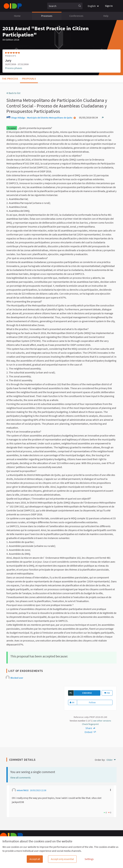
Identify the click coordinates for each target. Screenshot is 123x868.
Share (90, 728)
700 (108, 693)
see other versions (102, 721)
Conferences (76, 16)
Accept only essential (62, 859)
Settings (89, 859)
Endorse (91, 693)
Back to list (13, 93)
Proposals (29, 79)
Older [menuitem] (110, 760)
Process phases (14, 68)
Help (106, 16)
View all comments (20, 777)
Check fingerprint (90, 724)
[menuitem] (94, 6)
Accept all (35, 859)
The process (10, 79)
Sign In (109, 6)
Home (17, 16)
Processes (47, 16)
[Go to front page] (13, 6)
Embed (90, 732)
